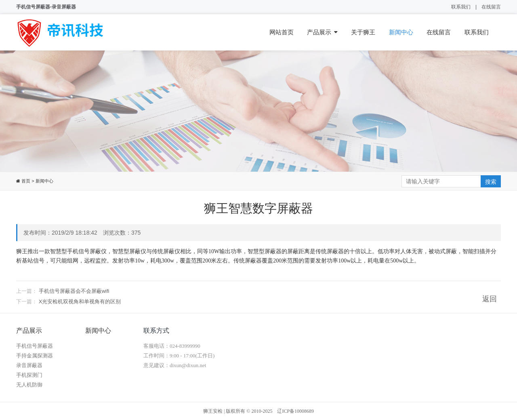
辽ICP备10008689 (295, 411)
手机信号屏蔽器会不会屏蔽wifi (74, 296)
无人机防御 (29, 385)
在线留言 (491, 7)
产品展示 (322, 32)
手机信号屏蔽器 (35, 346)
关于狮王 (363, 32)
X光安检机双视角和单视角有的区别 (80, 307)
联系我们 (461, 7)
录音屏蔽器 (29, 365)
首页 (25, 181)
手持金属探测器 (35, 356)
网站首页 (282, 32)
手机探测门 (29, 375)
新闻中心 (401, 32)
